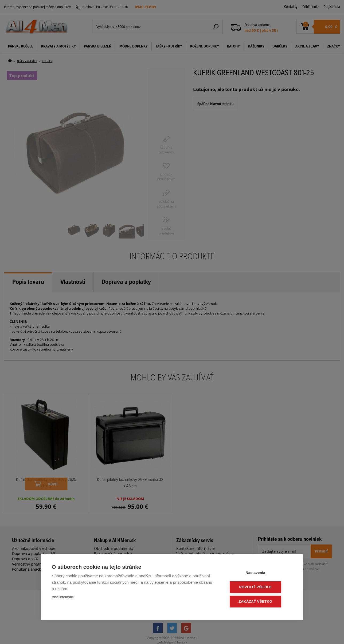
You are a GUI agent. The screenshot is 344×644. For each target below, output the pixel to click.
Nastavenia (260, 573)
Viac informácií (63, 598)
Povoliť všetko (260, 588)
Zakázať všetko (260, 602)
